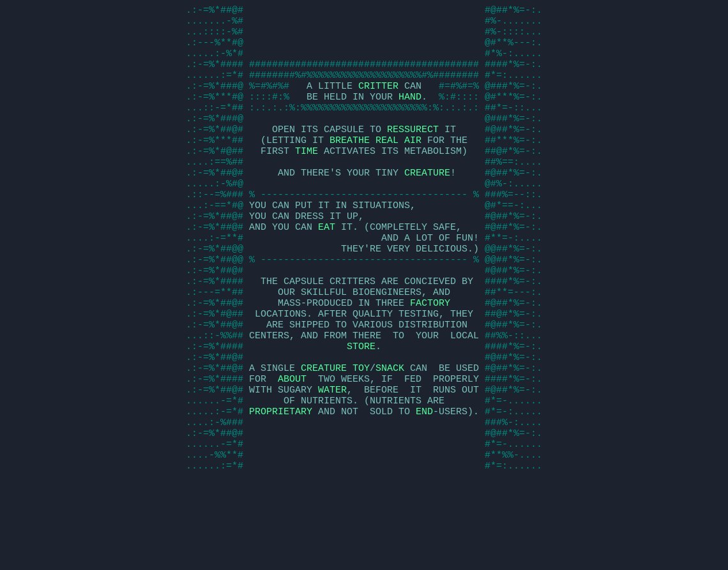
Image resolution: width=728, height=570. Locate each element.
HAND (410, 114)
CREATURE (427, 203)
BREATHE (350, 165)
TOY (361, 433)
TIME (307, 177)
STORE (361, 407)
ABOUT (292, 446)
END (424, 484)
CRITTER (378, 101)
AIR (413, 165)
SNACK (390, 433)
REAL (387, 165)
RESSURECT (413, 152)
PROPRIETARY (281, 484)
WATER (332, 458)
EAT (327, 267)
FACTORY (430, 356)
